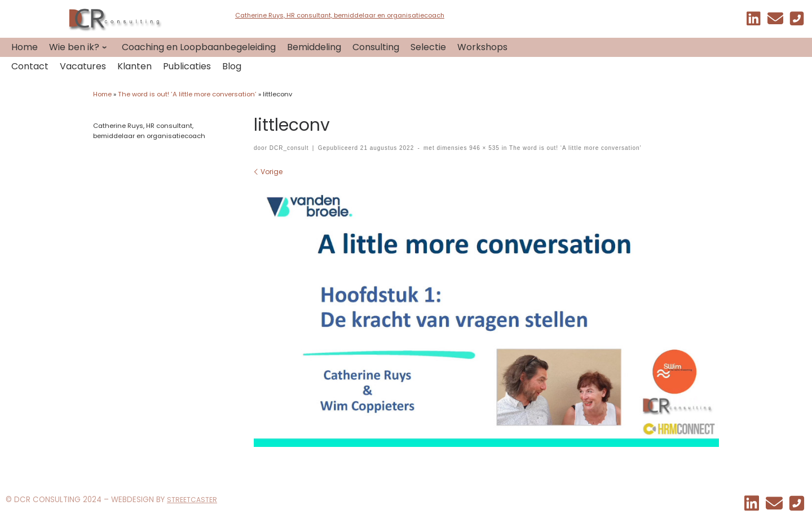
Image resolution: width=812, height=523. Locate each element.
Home (102, 94)
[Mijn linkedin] (754, 21)
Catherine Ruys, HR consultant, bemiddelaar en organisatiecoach (340, 15)
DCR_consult (289, 148)
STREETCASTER (192, 500)
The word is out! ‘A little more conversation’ (187, 94)
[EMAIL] (775, 21)
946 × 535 (483, 148)
